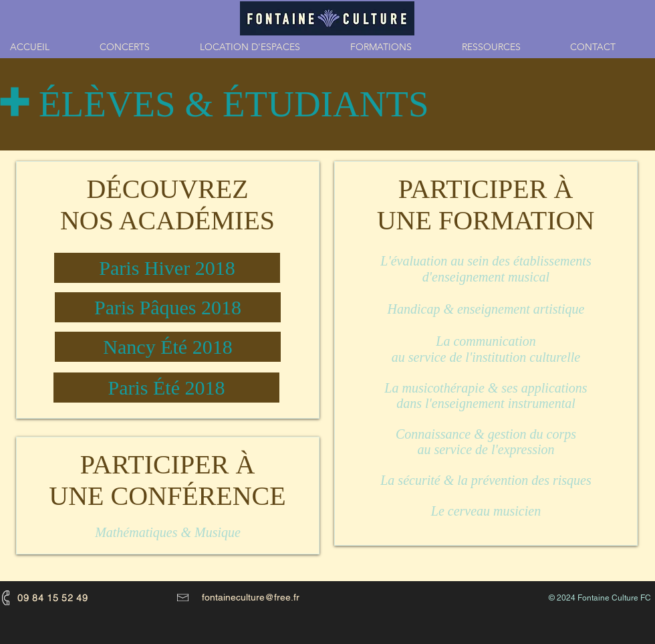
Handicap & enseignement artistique (486, 309)
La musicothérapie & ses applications (486, 388)
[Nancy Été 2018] (168, 347)
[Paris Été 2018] (166, 388)
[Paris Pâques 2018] (168, 307)
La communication (486, 341)
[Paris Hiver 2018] (167, 268)
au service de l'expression (486, 449)
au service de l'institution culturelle (486, 357)
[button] (396, 47)
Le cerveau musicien (486, 511)
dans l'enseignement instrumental (486, 403)
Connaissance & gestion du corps (486, 434)
